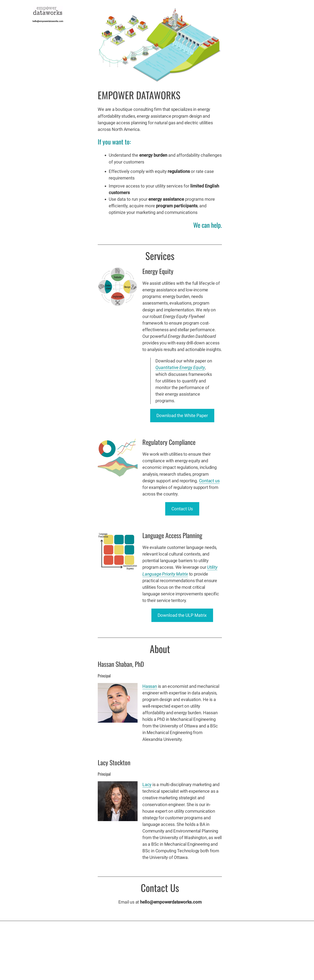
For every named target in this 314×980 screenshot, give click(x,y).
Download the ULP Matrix (182, 615)
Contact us (209, 481)
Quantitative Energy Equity (180, 368)
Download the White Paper (182, 416)
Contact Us (182, 509)
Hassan (150, 686)
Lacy (147, 785)
